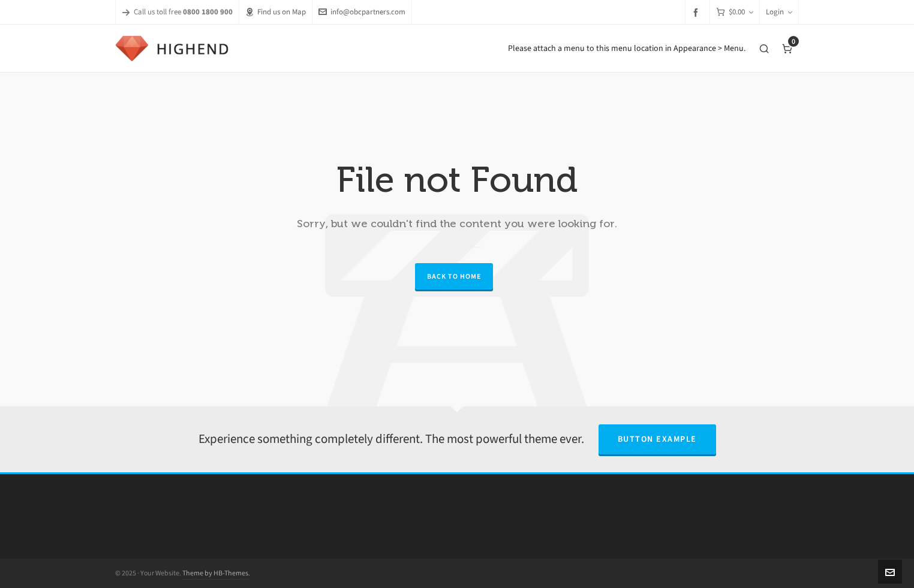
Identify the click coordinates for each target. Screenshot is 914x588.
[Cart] (735, 12)
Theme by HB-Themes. (216, 573)
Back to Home (454, 276)
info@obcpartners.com (362, 12)
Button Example (657, 439)
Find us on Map (276, 12)
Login (779, 12)
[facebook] (697, 12)
